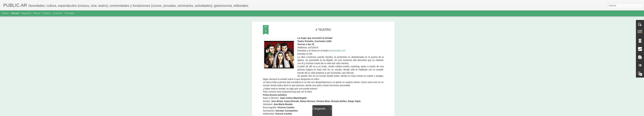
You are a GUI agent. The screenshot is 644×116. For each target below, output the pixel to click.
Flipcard (15, 13)
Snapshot (58, 13)
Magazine (26, 13)
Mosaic (37, 13)
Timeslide (69, 13)
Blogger (334, 114)
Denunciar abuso (345, 114)
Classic (5, 13)
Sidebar (47, 13)
